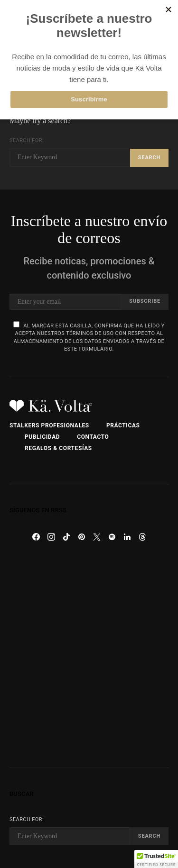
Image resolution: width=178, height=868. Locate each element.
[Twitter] (97, 537)
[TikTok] (66, 537)
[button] (156, 859)
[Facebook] (36, 537)
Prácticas (123, 425)
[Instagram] (51, 537)
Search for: (27, 140)
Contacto (93, 437)
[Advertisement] (89, 656)
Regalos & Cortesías (58, 448)
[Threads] (142, 537)
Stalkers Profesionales (49, 425)
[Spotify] (112, 537)
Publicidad (42, 437)
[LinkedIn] (127, 537)
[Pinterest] (82, 537)
